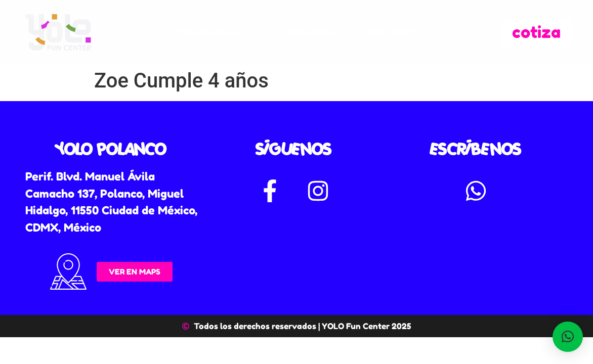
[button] (568, 337)
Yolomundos (218, 32)
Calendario (390, 32)
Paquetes (310, 32)
